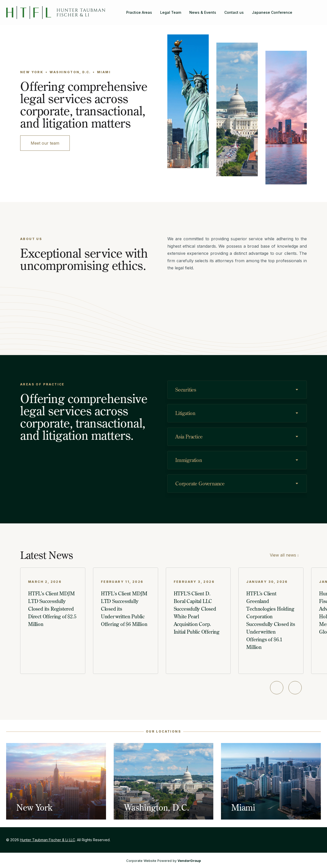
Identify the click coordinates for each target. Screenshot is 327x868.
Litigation (185, 413)
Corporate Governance (200, 483)
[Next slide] (295, 688)
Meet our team (45, 143)
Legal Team (171, 12)
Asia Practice (189, 437)
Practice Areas (139, 12)
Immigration (189, 460)
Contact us (234, 12)
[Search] (300, 9)
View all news (283, 555)
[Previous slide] (277, 688)
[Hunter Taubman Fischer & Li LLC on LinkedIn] (317, 9)
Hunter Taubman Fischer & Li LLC (48, 840)
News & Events (203, 12)
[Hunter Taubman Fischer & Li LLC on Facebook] (309, 9)
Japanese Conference (272, 12)
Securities (186, 390)
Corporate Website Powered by (163, 861)
